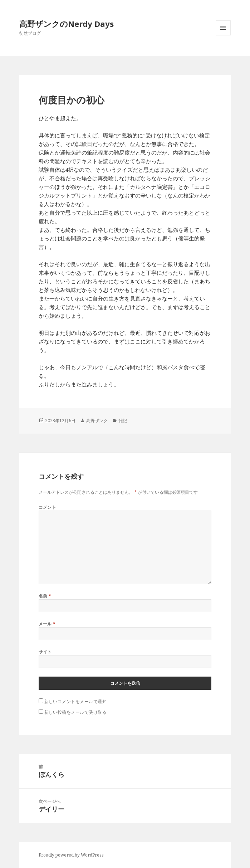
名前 (45, 596)
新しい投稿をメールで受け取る (76, 712)
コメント (48, 507)
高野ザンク (97, 421)
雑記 (123, 421)
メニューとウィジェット (223, 35)
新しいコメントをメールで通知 (76, 701)
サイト (45, 652)
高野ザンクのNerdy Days (67, 24)
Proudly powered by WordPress (71, 855)
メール (47, 624)
